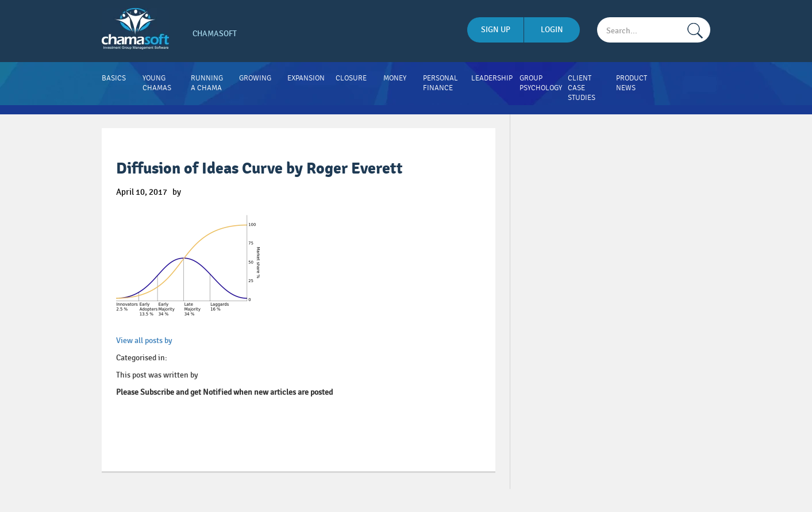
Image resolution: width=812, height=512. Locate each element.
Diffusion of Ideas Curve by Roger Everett (259, 169)
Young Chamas (157, 83)
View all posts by (144, 340)
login (552, 30)
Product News (632, 83)
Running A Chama (207, 83)
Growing (255, 78)
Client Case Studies (582, 88)
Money (395, 78)
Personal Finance (440, 83)
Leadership (492, 78)
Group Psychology (541, 83)
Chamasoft (215, 34)
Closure (351, 78)
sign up (496, 30)
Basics (114, 78)
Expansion (306, 78)
